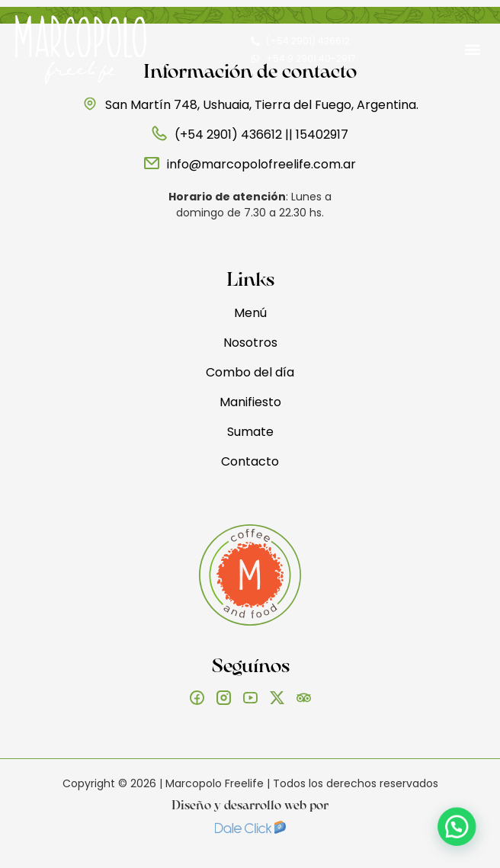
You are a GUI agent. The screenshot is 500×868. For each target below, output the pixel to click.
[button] (472, 50)
